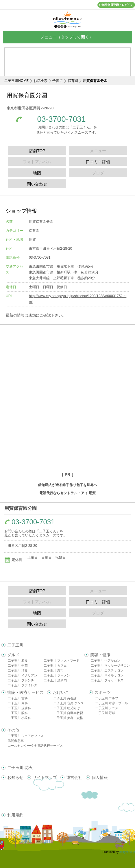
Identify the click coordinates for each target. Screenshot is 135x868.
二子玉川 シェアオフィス (26, 736)
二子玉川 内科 (18, 703)
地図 (37, 173)
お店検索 (40, 81)
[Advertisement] (68, 67)
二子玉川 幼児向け (67, 708)
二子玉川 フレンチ (21, 680)
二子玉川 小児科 (19, 718)
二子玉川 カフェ (55, 665)
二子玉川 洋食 (18, 670)
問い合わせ (37, 184)
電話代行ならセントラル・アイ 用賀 (67, 493)
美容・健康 (100, 655)
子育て (58, 81)
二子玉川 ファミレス (23, 685)
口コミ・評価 (98, 162)
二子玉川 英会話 (65, 698)
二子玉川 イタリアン (23, 675)
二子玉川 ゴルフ (107, 698)
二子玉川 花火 (20, 768)
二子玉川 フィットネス (107, 680)
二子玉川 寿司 (54, 670)
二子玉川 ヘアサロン (106, 661)
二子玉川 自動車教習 (68, 713)
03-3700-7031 (61, 119)
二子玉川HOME (16, 81)
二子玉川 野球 (105, 713)
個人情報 (100, 777)
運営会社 (74, 777)
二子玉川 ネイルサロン (107, 675)
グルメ (13, 655)
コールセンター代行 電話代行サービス (35, 746)
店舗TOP (37, 151)
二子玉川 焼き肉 (55, 680)
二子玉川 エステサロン (107, 670)
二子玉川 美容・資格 (68, 718)
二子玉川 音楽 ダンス (69, 703)
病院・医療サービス (25, 692)
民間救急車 (16, 741)
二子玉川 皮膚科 (19, 708)
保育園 (73, 81)
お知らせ (15, 777)
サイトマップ (45, 777)
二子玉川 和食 (18, 661)
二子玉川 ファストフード (62, 661)
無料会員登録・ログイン (117, 5)
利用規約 (15, 815)
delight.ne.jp (127, 852)
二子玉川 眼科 (18, 713)
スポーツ (103, 692)
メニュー (68, 37)
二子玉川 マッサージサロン (110, 665)
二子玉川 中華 (18, 665)
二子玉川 (15, 645)
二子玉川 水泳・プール (111, 703)
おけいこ (61, 692)
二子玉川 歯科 (18, 698)
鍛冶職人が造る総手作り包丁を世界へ (68, 485)
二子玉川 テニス (107, 708)
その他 (13, 730)
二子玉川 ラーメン (57, 675)
